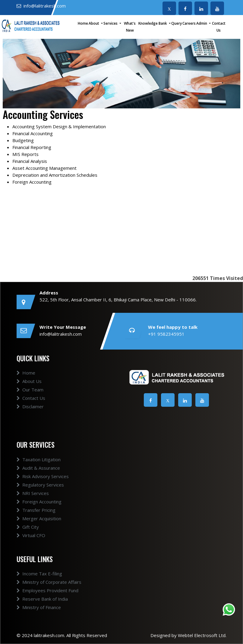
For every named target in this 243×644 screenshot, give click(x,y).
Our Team (30, 390)
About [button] (94, 23)
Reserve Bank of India (42, 599)
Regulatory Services (40, 485)
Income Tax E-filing (39, 574)
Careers (189, 23)
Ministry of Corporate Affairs (49, 582)
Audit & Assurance (38, 468)
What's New (130, 27)
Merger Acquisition (39, 518)
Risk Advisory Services (43, 476)
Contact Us (219, 27)
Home (83, 23)
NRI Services (33, 493)
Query (177, 23)
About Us (29, 381)
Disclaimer (30, 406)
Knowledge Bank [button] (153, 23)
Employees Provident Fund (47, 590)
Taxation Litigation (39, 459)
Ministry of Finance (39, 607)
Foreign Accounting (39, 502)
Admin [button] (202, 23)
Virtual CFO (31, 535)
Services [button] (111, 23)
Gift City (28, 527)
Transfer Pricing (36, 510)
